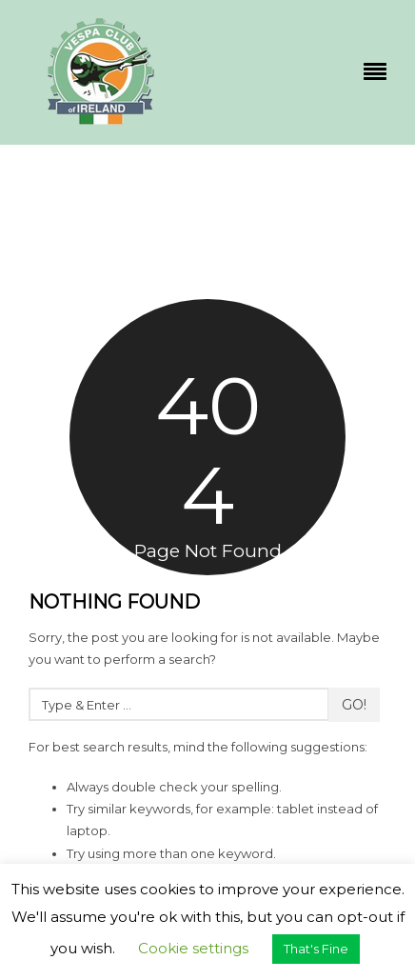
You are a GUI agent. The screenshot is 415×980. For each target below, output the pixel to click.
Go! (354, 705)
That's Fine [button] (316, 949)
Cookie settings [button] (193, 948)
